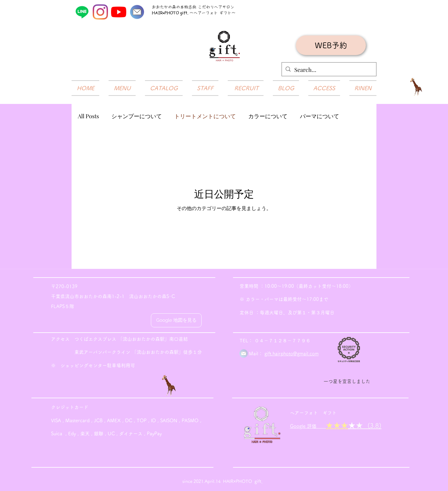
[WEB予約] (331, 45)
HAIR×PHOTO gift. (171, 13)
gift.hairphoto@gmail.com (292, 354)
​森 (174, 7)
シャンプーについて (137, 116)
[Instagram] (100, 12)
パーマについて (320, 116)
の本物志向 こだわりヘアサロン (205, 7)
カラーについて (268, 116)
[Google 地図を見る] (176, 320)
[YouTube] (119, 12)
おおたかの (162, 7)
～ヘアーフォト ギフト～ (212, 13)
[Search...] (329, 70)
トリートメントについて (205, 116)
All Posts (88, 116)
